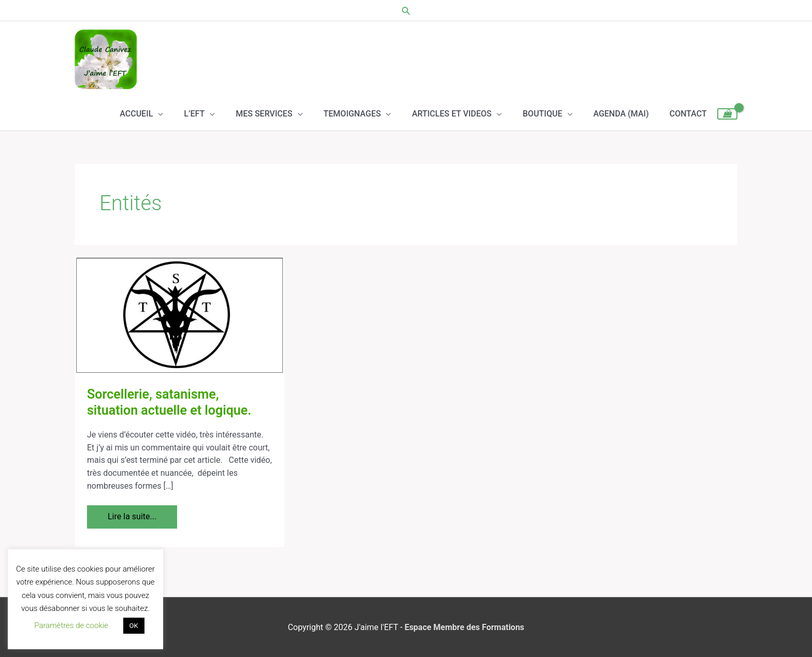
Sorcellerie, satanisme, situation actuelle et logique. (169, 402)
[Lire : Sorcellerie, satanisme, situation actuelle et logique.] (179, 315)
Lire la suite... (132, 513)
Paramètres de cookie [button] (71, 625)
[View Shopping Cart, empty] (727, 114)
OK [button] (134, 626)
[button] (406, 11)
